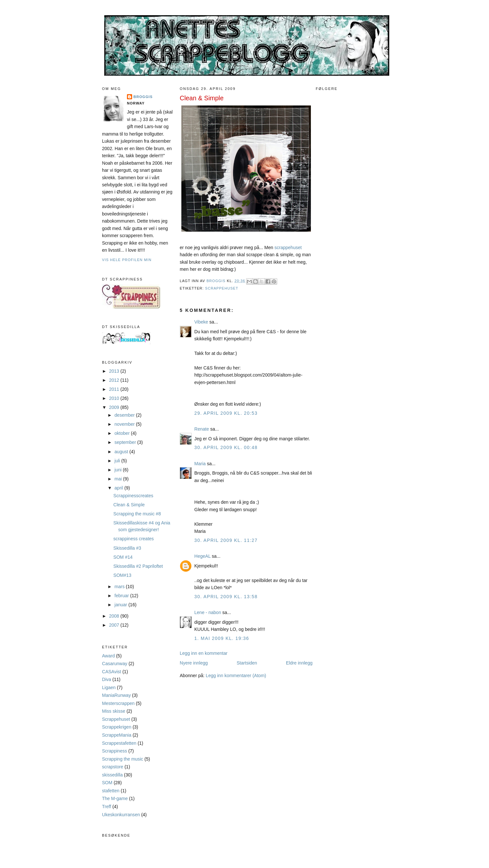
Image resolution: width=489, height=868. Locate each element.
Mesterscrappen (118, 703)
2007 (115, 625)
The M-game (115, 798)
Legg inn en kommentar (204, 653)
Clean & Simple (129, 505)
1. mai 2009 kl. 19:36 (222, 638)
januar (122, 605)
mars (120, 587)
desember (125, 415)
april (119, 488)
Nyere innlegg (194, 663)
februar (122, 596)
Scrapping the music (123, 759)
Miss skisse (114, 711)
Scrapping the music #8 (137, 514)
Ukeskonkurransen (121, 815)
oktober (123, 433)
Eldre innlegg (299, 663)
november (125, 424)
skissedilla (112, 775)
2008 (115, 616)
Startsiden (247, 663)
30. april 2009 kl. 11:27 (226, 540)
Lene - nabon (208, 612)
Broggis (143, 97)
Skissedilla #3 (127, 548)
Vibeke (201, 322)
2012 (115, 380)
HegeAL (202, 556)
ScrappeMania (117, 735)
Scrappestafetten (119, 743)
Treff (107, 807)
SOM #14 (123, 557)
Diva (107, 679)
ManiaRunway (116, 695)
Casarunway (115, 664)
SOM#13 (122, 575)
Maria (200, 464)
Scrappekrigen (117, 727)
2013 (115, 371)
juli (118, 461)
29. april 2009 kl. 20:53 (226, 413)
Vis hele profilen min (127, 260)
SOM (107, 783)
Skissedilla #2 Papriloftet (138, 566)
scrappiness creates (134, 539)
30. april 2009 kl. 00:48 (226, 447)
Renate (202, 429)
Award (108, 656)
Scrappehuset (116, 719)
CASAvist (112, 672)
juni (119, 470)
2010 (115, 398)
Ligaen (109, 687)
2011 (115, 389)
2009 (115, 407)
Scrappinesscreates (133, 496)
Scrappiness (114, 751)
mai (119, 479)
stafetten (111, 791)
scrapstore (113, 767)
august (122, 452)
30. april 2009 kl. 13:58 (226, 597)
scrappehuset (288, 247)
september (126, 442)
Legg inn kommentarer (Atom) (236, 676)
